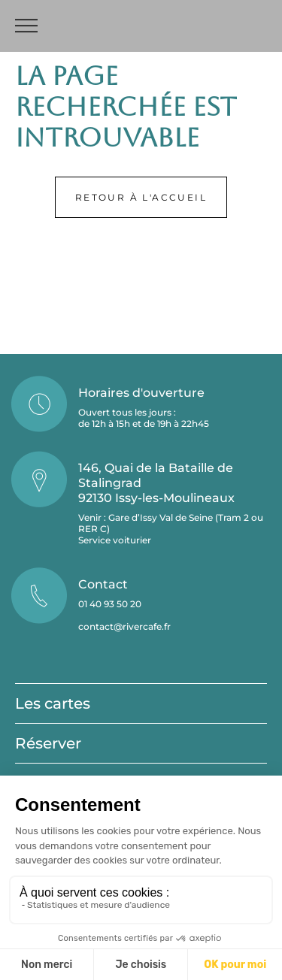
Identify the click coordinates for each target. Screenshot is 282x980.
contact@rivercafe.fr (124, 626)
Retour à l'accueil (141, 197)
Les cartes (53, 703)
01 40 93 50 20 (110, 604)
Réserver (48, 743)
